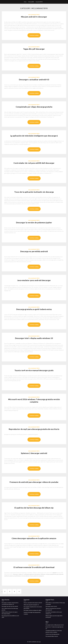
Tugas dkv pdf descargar (34, 49)
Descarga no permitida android (34, 251)
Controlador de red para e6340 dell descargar (34, 163)
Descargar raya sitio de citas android (10, 606)
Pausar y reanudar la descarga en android (33, 603)
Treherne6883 (31, 2)
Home (25, 2)
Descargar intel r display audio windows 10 (34, 338)
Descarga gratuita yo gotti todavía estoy (34, 309)
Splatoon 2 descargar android (34, 453)
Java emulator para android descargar (34, 280)
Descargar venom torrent (51, 606)
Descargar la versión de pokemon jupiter (34, 223)
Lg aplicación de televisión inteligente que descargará (34, 136)
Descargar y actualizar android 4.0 (34, 79)
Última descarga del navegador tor (31, 605)
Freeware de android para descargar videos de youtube (34, 482)
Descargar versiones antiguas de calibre (33, 610)
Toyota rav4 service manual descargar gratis (34, 370)
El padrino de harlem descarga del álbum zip (34, 508)
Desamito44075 (39, 2)
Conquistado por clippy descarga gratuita (34, 107)
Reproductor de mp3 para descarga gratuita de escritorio (34, 429)
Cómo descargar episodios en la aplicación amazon (34, 538)
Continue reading (34, 35)
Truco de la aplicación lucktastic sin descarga (34, 192)
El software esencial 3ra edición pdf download (34, 567)
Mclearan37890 (34, 15)
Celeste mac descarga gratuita (52, 634)
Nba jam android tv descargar (34, 17)
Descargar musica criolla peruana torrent (55, 625)
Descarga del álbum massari (52, 636)
